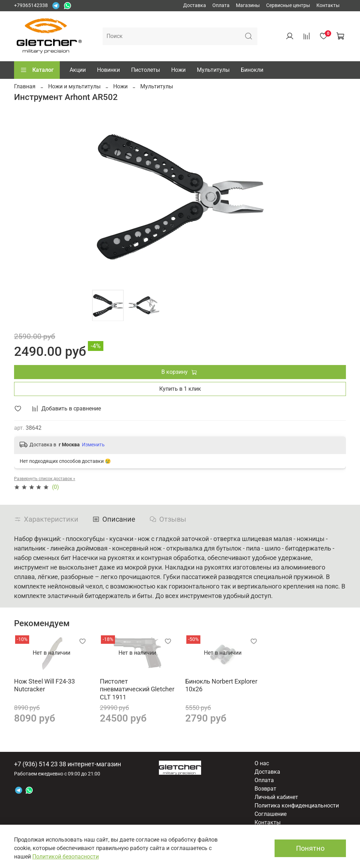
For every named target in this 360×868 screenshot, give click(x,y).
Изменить (93, 445)
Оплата (221, 5)
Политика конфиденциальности (297, 806)
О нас (262, 763)
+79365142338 (31, 5)
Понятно (310, 848)
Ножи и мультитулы (74, 86)
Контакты (328, 5)
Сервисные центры (288, 5)
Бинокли (252, 70)
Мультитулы (213, 70)
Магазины (248, 5)
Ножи (178, 70)
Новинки (108, 70)
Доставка (195, 5)
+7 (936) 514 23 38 (40, 764)
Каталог (37, 70)
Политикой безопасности (66, 857)
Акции (78, 70)
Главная (25, 86)
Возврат (265, 789)
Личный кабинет (276, 797)
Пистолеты (146, 70)
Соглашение (271, 814)
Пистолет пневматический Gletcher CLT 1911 (137, 689)
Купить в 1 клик (180, 389)
